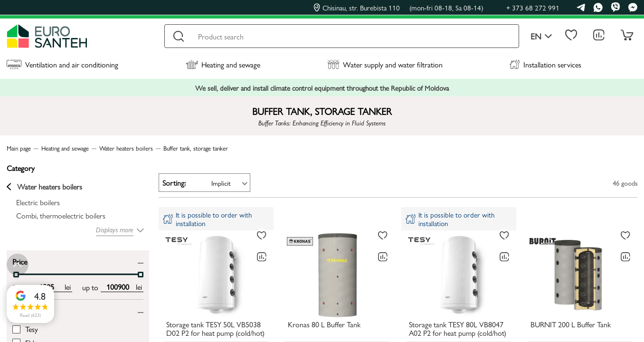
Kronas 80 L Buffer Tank (324, 325)
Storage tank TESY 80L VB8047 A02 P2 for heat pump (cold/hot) (458, 329)
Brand (21, 310)
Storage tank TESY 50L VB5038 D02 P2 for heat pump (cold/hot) (215, 329)
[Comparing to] (262, 257)
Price (20, 261)
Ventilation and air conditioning (62, 64)
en (541, 36)
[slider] (141, 275)
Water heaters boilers (44, 187)
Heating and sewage (223, 64)
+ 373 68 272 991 (533, 7)
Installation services (545, 64)
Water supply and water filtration (385, 64)
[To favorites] (262, 236)
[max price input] (118, 287)
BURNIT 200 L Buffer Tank (571, 325)
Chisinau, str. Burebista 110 (398, 8)
